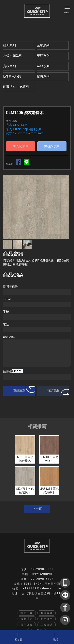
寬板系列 (9, 66)
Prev (8, 207)
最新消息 (27, 619)
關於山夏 (27, 613)
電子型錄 (27, 625)
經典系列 (9, 45)
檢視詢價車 (52, 146)
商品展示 (47, 619)
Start (36, 243)
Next (66, 207)
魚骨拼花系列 (13, 56)
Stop (39, 243)
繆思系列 (43, 76)
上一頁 (37, 509)
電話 (56, 637)
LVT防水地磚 (12, 76)
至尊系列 (43, 66)
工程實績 (47, 625)
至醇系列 (43, 56)
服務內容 (47, 613)
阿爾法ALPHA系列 (16, 87)
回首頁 (18, 637)
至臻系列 (43, 45)
